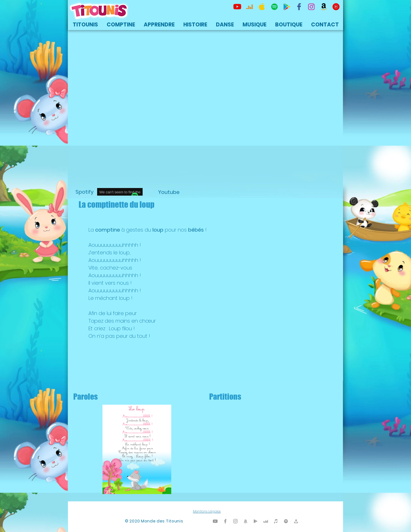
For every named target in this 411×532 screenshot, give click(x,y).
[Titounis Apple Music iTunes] (262, 7)
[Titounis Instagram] (311, 7)
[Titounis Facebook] (225, 521)
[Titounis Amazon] (324, 7)
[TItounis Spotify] (274, 7)
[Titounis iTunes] (276, 521)
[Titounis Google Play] (287, 7)
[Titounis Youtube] (237, 7)
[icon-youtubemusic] (336, 7)
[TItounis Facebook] (299, 7)
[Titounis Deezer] (250, 7)
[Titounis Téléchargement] (296, 521)
